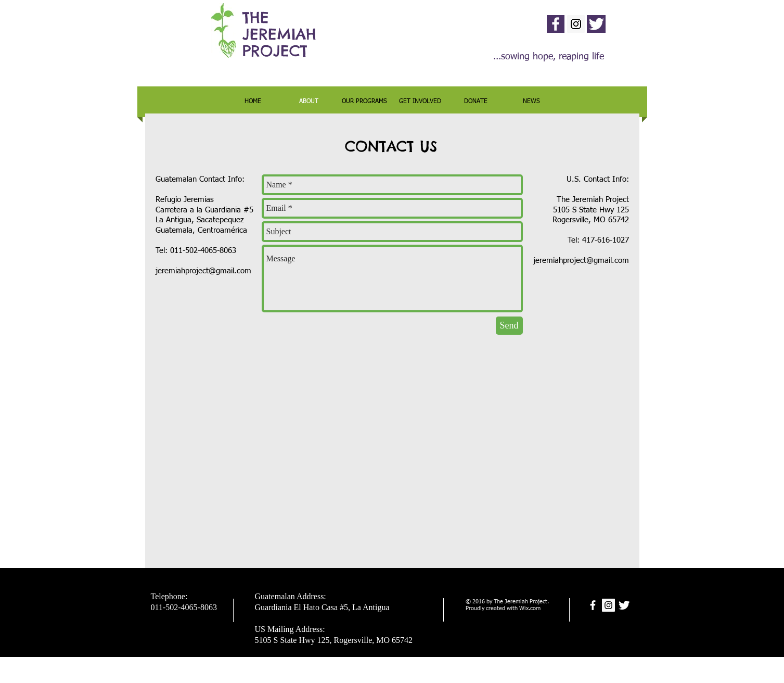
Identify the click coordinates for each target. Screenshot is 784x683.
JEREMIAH (279, 34)
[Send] (509, 326)
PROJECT (275, 51)
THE (256, 17)
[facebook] (556, 24)
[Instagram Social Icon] (576, 24)
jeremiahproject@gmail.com (203, 271)
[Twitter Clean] (596, 24)
